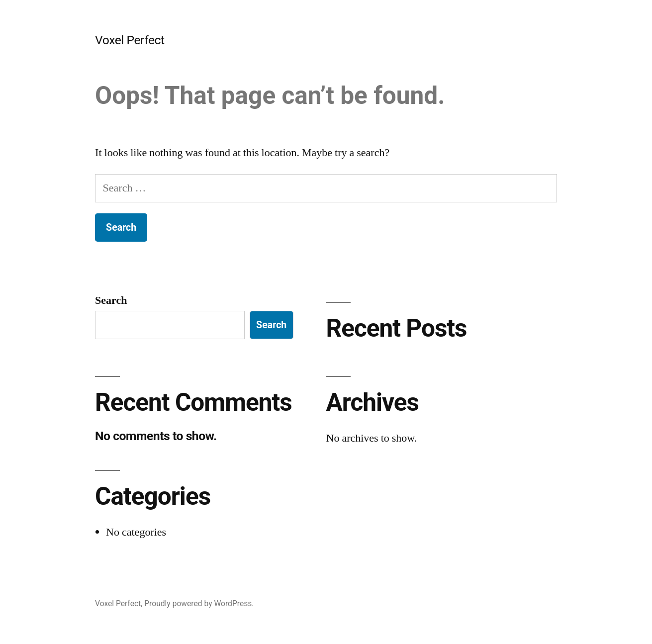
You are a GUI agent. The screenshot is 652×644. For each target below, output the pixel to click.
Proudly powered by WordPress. (199, 603)
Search (111, 300)
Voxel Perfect (130, 40)
